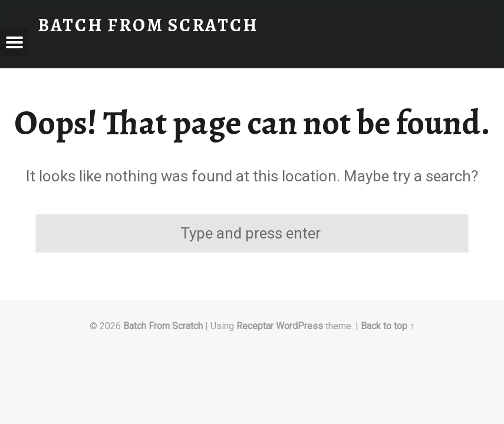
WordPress (299, 326)
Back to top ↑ (388, 326)
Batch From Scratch (163, 326)
